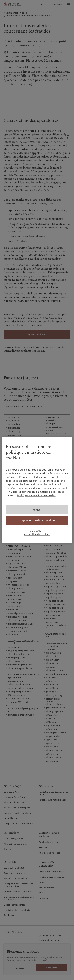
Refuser (37, 509)
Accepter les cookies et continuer (37, 520)
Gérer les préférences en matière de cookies (37, 533)
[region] (37, 490)
